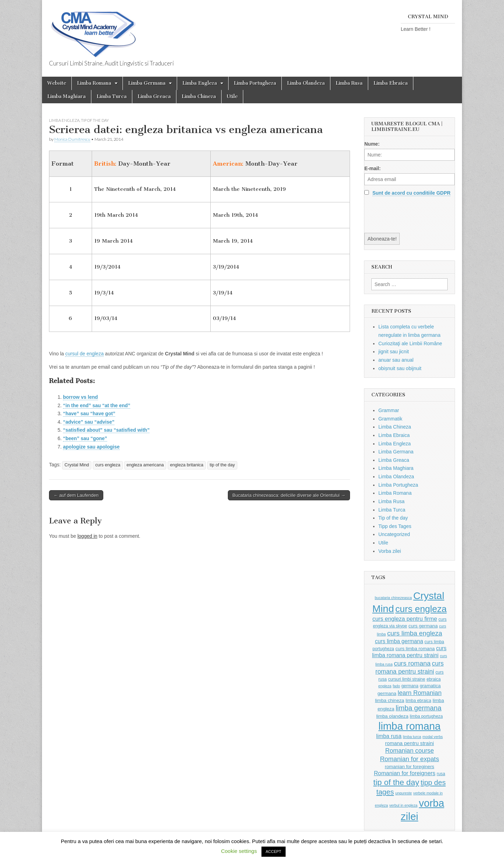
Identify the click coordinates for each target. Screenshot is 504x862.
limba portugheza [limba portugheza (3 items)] (426, 716)
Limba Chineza (199, 96)
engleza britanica (187, 465)
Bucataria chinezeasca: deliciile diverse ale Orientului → (289, 495)
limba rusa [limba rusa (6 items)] (389, 736)
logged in (87, 536)
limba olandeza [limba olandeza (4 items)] (392, 716)
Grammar (389, 410)
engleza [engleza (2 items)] (385, 686)
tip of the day (222, 465)
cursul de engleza (84, 354)
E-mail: (373, 168)
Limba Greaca (154, 96)
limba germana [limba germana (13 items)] (418, 708)
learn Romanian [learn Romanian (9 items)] (419, 693)
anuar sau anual (396, 360)
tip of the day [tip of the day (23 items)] (396, 782)
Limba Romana (94, 83)
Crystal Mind (77, 465)
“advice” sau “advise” (89, 422)
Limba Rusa (349, 83)
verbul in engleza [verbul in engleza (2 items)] (403, 805)
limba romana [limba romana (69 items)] (409, 726)
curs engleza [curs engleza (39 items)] (421, 609)
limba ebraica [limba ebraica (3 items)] (418, 701)
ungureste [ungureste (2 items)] (403, 793)
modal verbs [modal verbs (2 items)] (433, 737)
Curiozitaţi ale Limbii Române (410, 343)
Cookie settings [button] (239, 851)
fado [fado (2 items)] (396, 686)
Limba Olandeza (306, 83)
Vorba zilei (390, 551)
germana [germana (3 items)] (410, 686)
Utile (232, 96)
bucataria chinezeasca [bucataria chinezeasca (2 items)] (393, 598)
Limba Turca (112, 96)
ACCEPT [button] (274, 851)
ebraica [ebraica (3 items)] (434, 679)
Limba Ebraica (391, 83)
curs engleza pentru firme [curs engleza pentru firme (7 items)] (405, 619)
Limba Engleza (200, 83)
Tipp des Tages (395, 526)
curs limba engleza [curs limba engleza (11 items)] (415, 633)
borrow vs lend (80, 397)
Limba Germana (147, 83)
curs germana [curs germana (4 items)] (423, 626)
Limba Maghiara (66, 96)
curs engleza (108, 465)
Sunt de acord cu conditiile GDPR (411, 193)
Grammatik (390, 419)
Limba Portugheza (255, 83)
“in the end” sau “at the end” (97, 405)
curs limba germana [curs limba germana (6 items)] (399, 641)
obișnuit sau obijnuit (400, 368)
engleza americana (145, 465)
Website (57, 83)
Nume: (372, 144)
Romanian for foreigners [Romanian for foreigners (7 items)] (405, 773)
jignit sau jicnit (394, 352)
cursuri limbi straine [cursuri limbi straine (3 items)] (407, 679)
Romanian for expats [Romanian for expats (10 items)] (410, 759)
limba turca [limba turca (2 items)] (412, 737)
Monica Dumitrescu (72, 139)
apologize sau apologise (91, 447)
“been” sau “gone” (85, 438)
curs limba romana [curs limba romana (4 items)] (415, 649)
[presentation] (418, 214)
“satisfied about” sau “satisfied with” (106, 430)
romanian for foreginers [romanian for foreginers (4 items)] (409, 767)
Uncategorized (394, 534)
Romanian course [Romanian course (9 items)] (409, 751)
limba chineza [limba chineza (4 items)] (390, 700)
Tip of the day (95, 120)
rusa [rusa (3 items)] (441, 774)
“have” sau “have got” (89, 413)
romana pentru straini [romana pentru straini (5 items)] (409, 743)
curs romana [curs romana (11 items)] (412, 663)
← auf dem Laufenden (76, 495)
